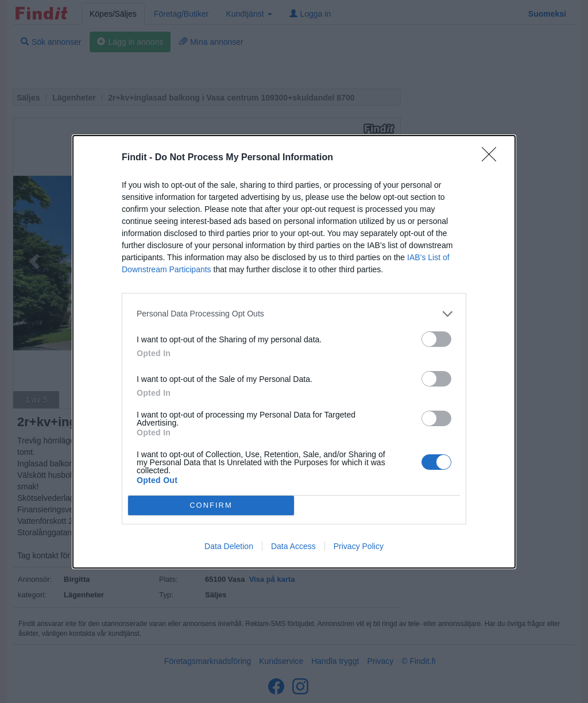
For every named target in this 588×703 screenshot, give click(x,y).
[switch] (436, 339)
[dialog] (294, 352)
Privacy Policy (359, 546)
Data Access (293, 546)
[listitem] (294, 314)
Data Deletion (229, 546)
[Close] (493, 158)
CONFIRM (211, 505)
